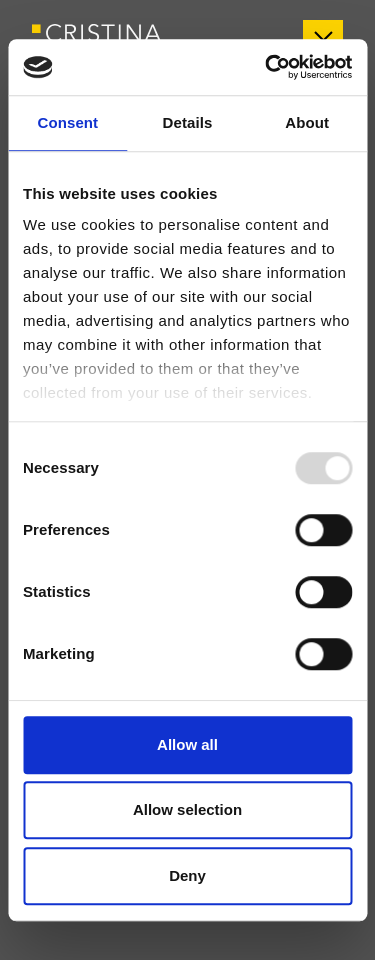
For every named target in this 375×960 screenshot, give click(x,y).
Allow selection (187, 809)
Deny (187, 875)
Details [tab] (188, 122)
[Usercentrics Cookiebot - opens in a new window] (267, 67)
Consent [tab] (67, 122)
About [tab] (307, 122)
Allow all (187, 744)
